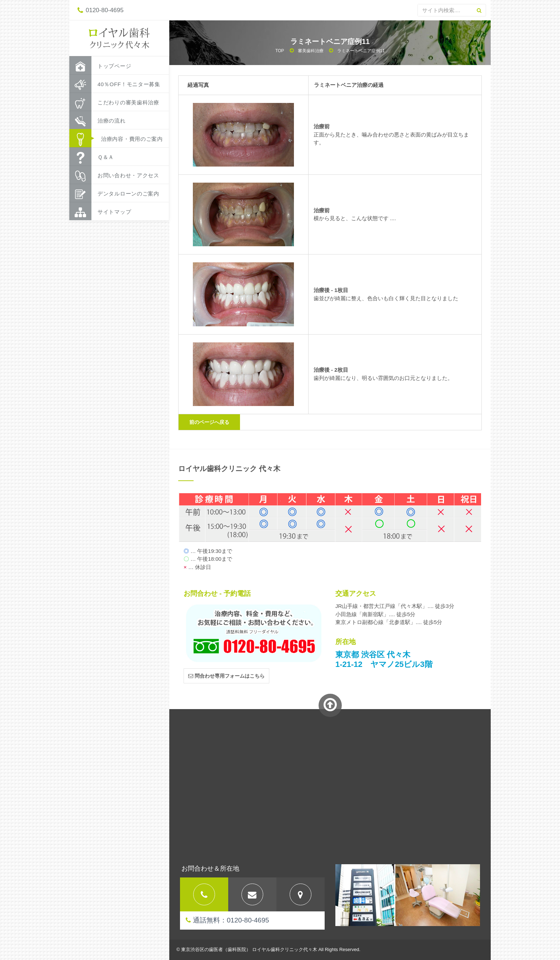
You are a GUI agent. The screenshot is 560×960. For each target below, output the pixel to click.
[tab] (204, 894)
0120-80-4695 (101, 10)
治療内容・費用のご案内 (116, 138)
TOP (280, 51)
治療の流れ (97, 120)
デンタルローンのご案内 (114, 193)
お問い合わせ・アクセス (114, 175)
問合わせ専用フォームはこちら (226, 676)
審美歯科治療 (311, 51)
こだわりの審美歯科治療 (114, 102)
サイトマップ (100, 211)
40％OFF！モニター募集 (115, 84)
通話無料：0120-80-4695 (227, 920)
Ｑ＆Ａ (92, 157)
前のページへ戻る (209, 422)
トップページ (100, 65)
